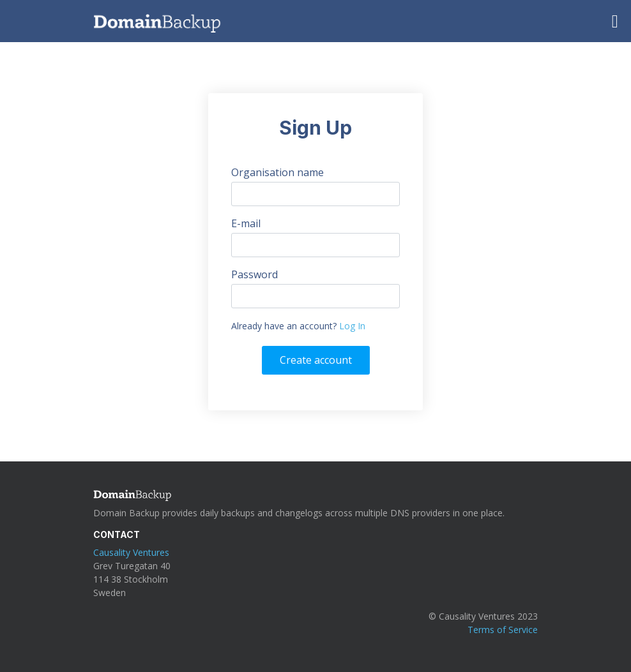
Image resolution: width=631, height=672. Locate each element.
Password (255, 274)
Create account (316, 360)
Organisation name (277, 172)
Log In (352, 326)
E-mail (246, 223)
